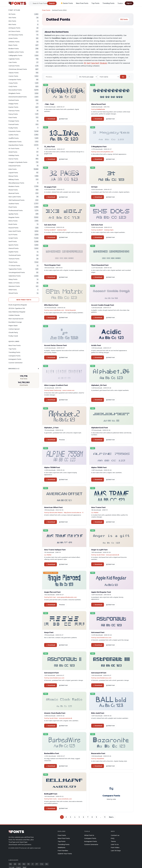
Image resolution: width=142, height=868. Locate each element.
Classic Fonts (14, 73)
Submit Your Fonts (65, 854)
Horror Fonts (13, 159)
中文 (42, 864)
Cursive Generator (16, 363)
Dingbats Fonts (14, 93)
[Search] (43, 3)
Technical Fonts (15, 255)
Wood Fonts (13, 293)
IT (33, 864)
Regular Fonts (14, 217)
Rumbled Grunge (15, 322)
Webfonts (62, 847)
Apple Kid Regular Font (101, 592)
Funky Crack (13, 336)
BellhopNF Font (51, 794)
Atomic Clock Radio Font (55, 713)
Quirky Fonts (13, 214)
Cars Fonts (13, 62)
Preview (62, 440)
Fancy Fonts (13, 114)
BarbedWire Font (52, 753)
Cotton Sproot (14, 329)
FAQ (113, 838)
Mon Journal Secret (16, 319)
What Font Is (89, 835)
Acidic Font (96, 345)
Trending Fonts (108, 3)
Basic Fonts (13, 45)
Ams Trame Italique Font (55, 550)
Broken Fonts (14, 49)
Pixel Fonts (13, 207)
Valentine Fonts (15, 276)
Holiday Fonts (14, 155)
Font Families (63, 851)
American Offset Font (53, 507)
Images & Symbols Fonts (18, 162)
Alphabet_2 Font (51, 428)
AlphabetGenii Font (100, 428)
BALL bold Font (98, 713)
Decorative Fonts (15, 90)
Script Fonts (13, 238)
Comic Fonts (13, 76)
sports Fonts (13, 245)
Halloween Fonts (15, 142)
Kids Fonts (13, 169)
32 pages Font (50, 187)
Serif (89, 63)
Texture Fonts (14, 259)
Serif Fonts (13, 241)
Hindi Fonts (13, 152)
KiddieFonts (101, 109)
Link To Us (115, 844)
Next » (111, 817)
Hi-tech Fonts (14, 148)
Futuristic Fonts (15, 131)
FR (28, 864)
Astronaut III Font (99, 673)
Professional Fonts (16, 210)
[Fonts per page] (87, 77)
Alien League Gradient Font (56, 385)
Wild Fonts (13, 290)
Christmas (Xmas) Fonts (18, 69)
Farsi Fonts (13, 118)
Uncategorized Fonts (17, 272)
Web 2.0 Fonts (14, 283)
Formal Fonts (14, 124)
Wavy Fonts (13, 279)
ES (19, 864)
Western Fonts (14, 286)
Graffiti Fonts (14, 138)
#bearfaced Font (98, 104)
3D (85, 63)
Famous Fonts (14, 111)
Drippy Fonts (13, 104)
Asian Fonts (13, 38)
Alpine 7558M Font (52, 467)
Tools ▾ (120, 3)
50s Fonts (12, 18)
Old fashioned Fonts (16, 200)
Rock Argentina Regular (18, 305)
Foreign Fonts (14, 121)
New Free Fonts (82, 3)
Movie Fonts (13, 190)
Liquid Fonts (13, 173)
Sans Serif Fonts (15, 231)
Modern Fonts (14, 186)
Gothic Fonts (13, 135)
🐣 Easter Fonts (67, 3)
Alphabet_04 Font (99, 385)
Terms (113, 841)
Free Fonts (46, 10)
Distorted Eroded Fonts (18, 97)
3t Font (94, 187)
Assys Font (49, 632)
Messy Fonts (13, 176)
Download (51, 119)
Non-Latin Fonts (15, 197)
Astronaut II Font (51, 673)
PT (37, 864)
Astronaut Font (98, 632)
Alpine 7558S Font (99, 467)
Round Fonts (13, 228)
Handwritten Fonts (16, 145)
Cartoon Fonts (14, 66)
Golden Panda (14, 315)
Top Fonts (95, 3)
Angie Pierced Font (52, 592)
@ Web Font (63, 119)
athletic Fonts (14, 42)
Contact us (115, 835)
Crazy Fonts (13, 83)
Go (123, 77)
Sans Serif (95, 63)
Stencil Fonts (14, 248)
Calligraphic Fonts (15, 55)
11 (105, 817)
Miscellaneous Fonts (16, 183)
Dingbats (103, 63)
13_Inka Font (50, 147)
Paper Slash (13, 326)
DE (15, 864)
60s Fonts (12, 21)
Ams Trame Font (98, 507)
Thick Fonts (13, 262)
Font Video (115, 847)
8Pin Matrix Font (51, 305)
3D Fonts (12, 14)
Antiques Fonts (14, 28)
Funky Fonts (13, 128)
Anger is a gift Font (99, 550)
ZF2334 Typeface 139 (17, 308)
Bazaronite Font (98, 753)
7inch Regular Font (52, 265)
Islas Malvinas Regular (17, 312)
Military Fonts (14, 179)
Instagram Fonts (15, 359)
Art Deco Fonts (14, 31)
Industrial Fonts (15, 166)
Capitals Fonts (14, 59)
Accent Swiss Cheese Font (55, 345)
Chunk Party (13, 332)
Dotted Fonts (14, 100)
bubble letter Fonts (16, 52)
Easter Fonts (13, 107)
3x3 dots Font (50, 225)
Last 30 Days (116, 851)
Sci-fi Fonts (13, 235)
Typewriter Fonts (15, 269)
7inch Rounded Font (100, 265)
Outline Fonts (14, 204)
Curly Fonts (13, 86)
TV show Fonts (14, 266)
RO (24, 864)
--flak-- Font (49, 104)
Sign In (129, 3)
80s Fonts (12, 24)
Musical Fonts (14, 193)
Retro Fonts (13, 221)
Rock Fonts (13, 224)
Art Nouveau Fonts (16, 35)
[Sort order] (109, 77)
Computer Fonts (15, 80)
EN (11, 864)
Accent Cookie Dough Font (103, 305)
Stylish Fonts (13, 252)
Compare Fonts (14, 356)
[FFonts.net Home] (17, 3)
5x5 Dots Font (97, 225)
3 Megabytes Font (99, 147)
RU (47, 864)
